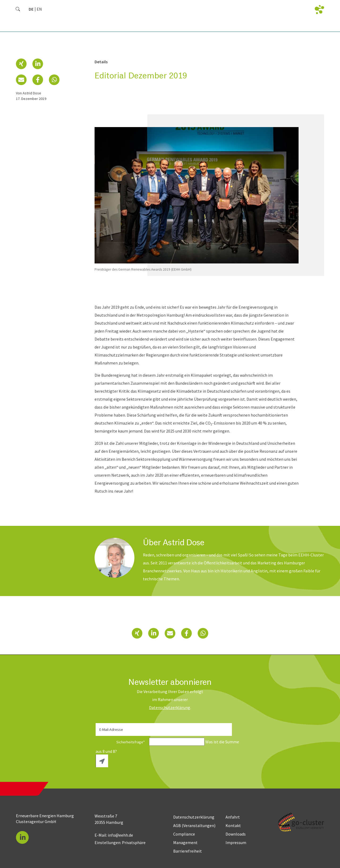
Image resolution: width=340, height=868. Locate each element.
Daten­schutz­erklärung (170, 707)
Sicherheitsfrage (122, 742)
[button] (21, 64)
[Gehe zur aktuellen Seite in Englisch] (39, 9)
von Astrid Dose (29, 93)
